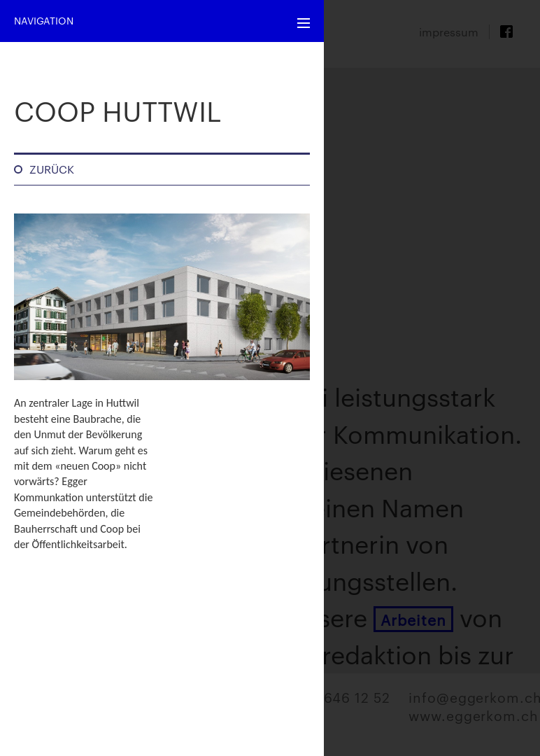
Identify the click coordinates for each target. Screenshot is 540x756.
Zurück (52, 169)
